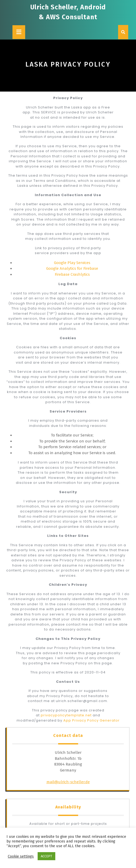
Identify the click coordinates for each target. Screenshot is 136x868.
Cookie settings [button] (21, 856)
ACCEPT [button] (46, 856)
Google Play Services (72, 263)
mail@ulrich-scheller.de (68, 782)
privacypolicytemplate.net (67, 715)
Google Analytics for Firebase (72, 268)
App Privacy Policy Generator (91, 720)
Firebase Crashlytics (72, 274)
